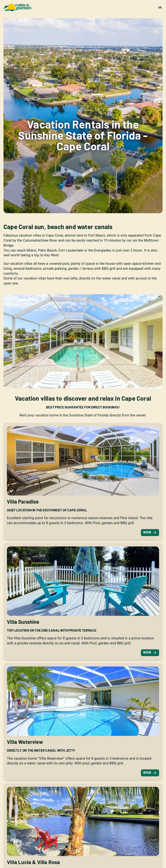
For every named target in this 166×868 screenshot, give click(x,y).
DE (160, 7)
